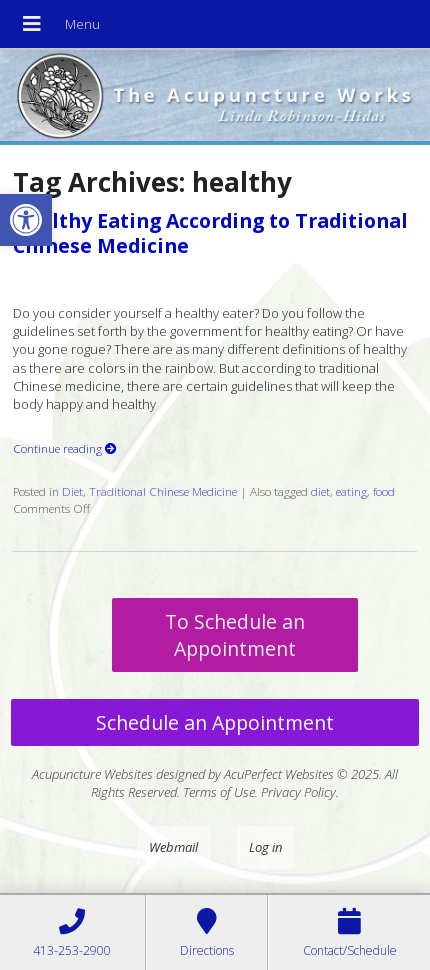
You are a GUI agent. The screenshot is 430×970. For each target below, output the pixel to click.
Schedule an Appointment (215, 722)
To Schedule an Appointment (235, 635)
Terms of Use (219, 792)
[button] (26, 220)
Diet (72, 491)
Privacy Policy (298, 792)
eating (351, 491)
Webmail (173, 847)
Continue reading (65, 448)
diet (320, 491)
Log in (265, 847)
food (384, 491)
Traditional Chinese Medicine (163, 491)
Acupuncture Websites (92, 774)
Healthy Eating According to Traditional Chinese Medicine (210, 233)
